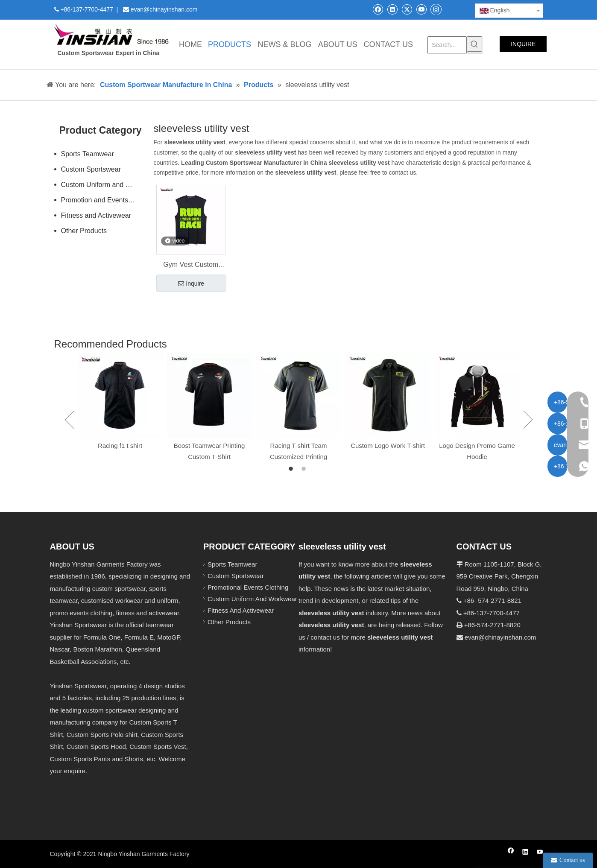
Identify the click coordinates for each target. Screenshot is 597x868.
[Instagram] (436, 9)
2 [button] (305, 469)
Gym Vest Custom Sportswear (191, 266)
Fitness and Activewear (96, 215)
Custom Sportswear (91, 169)
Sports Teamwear (88, 154)
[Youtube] (421, 9)
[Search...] (447, 45)
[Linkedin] (392, 9)
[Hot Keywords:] (474, 44)
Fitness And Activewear (241, 610)
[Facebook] (378, 9)
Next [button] (528, 420)
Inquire (191, 284)
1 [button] (292, 469)
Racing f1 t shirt (120, 446)
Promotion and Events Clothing (103, 200)
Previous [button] (69, 420)
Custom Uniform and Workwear (103, 185)
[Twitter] (407, 9)
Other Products (84, 231)
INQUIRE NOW (523, 46)
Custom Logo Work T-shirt (388, 446)
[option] (120, 402)
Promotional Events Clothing (248, 587)
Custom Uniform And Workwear (252, 599)
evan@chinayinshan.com (500, 637)
